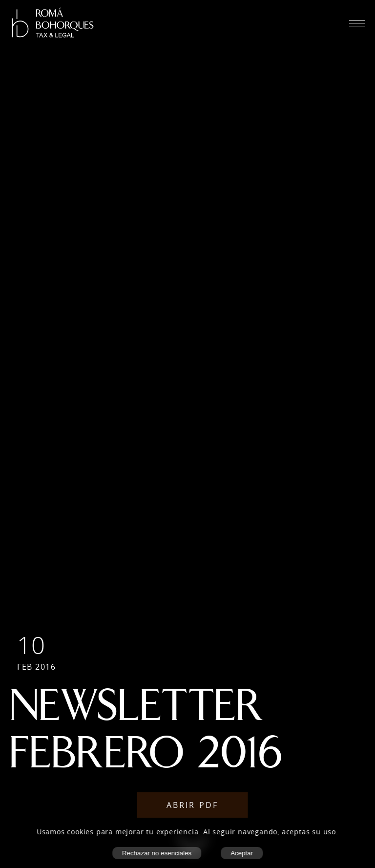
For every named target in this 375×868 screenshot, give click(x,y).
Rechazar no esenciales (157, 853)
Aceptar (242, 853)
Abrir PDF (193, 805)
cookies (81, 832)
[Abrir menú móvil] (357, 23)
